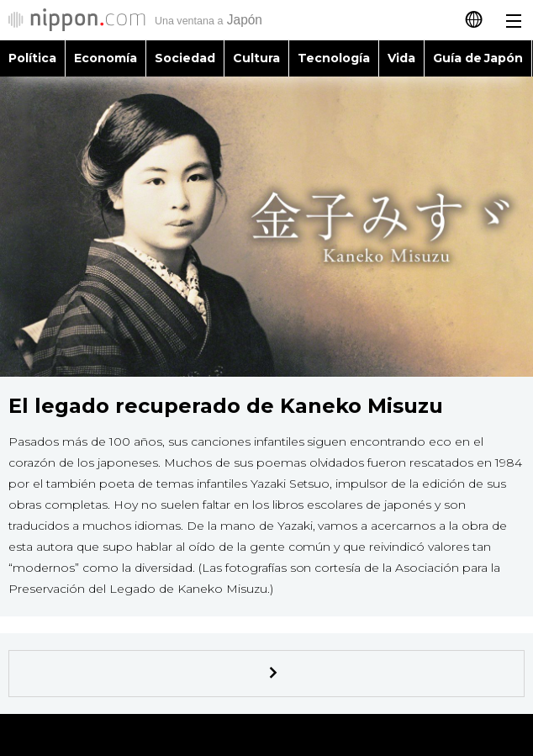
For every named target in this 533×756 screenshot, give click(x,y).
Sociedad (185, 58)
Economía (106, 58)
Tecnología (334, 58)
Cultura (256, 58)
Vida (401, 58)
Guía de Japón (478, 58)
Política (32, 58)
